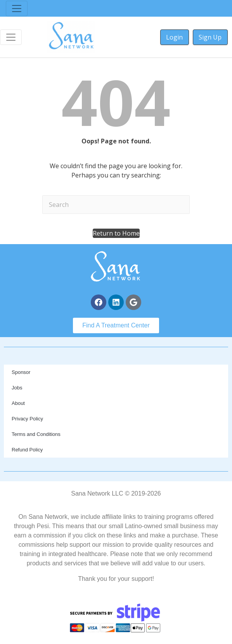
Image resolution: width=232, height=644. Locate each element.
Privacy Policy (27, 419)
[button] (116, 233)
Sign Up (210, 37)
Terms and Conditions (36, 434)
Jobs (17, 388)
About (18, 403)
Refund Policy (27, 450)
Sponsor (21, 372)
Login (174, 37)
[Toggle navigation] (17, 9)
